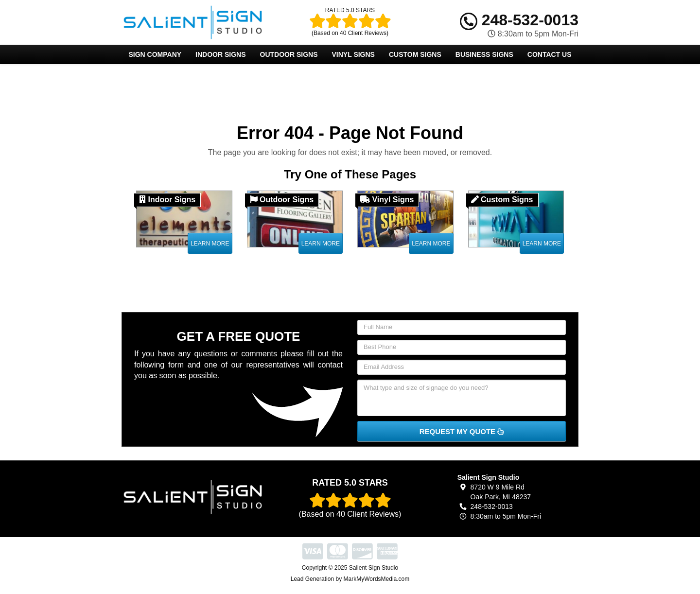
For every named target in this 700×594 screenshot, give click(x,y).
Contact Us (550, 54)
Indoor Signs (220, 54)
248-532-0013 (519, 20)
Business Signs (484, 54)
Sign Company (155, 54)
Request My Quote (462, 431)
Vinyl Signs (353, 54)
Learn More (210, 244)
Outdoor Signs (289, 54)
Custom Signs (415, 54)
